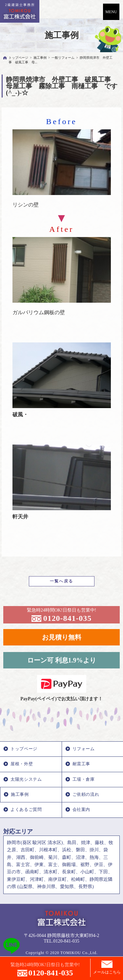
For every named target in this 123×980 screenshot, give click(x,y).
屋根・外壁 (22, 764)
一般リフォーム (63, 58)
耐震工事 (82, 764)
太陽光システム (26, 779)
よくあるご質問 (26, 810)
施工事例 (40, 58)
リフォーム (84, 749)
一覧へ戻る (62, 581)
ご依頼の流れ (86, 795)
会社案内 (82, 810)
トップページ (18, 58)
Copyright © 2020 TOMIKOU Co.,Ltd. (61, 953)
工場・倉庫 (84, 779)
